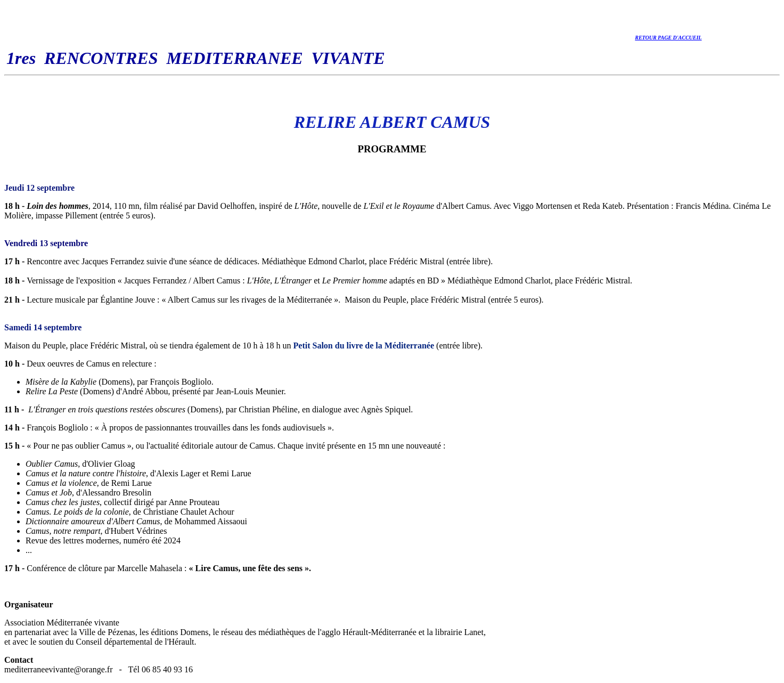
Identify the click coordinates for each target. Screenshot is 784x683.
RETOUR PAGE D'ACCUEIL (668, 38)
